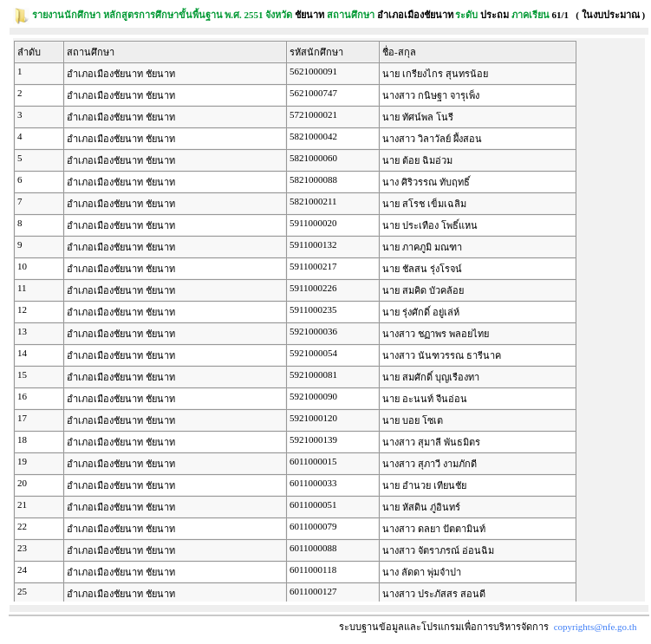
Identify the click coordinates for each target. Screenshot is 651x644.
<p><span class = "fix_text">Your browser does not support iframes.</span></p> (329, 320)
